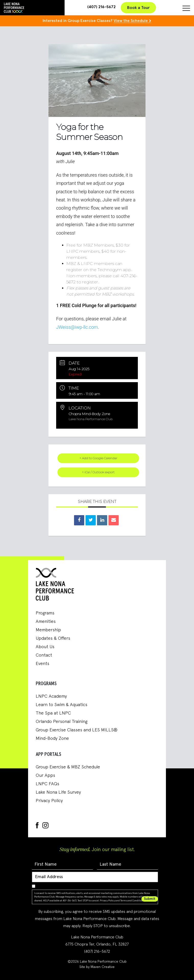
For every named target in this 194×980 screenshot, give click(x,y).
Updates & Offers (53, 638)
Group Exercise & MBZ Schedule (68, 767)
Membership (48, 630)
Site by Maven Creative (97, 967)
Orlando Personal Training (62, 722)
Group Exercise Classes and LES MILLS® (77, 730)
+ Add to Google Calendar (98, 458)
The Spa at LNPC (53, 713)
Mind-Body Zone (52, 739)
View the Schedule (131, 21)
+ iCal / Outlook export (98, 472)
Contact (44, 655)
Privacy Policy (49, 801)
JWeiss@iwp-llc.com (77, 327)
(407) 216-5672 (101, 7)
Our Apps (45, 776)
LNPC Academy (51, 696)
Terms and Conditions (132, 901)
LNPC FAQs (47, 784)
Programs (45, 613)
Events (43, 664)
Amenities (46, 622)
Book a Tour (138, 8)
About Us (45, 647)
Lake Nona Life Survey (58, 792)
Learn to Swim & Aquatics (62, 705)
